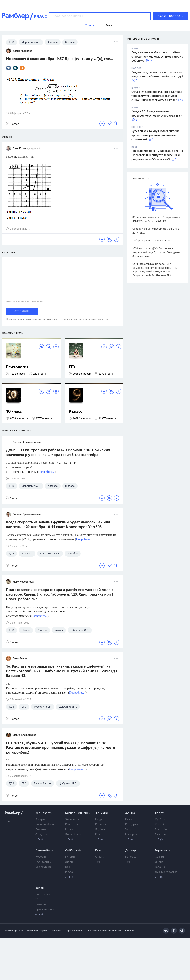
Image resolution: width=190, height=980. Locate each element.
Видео (40, 888)
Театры (130, 830)
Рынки (69, 830)
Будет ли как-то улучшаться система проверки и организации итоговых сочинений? (156, 135)
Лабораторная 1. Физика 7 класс (152, 241)
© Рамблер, (11, 931)
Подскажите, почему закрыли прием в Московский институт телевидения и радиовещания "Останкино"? (157, 155)
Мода (99, 820)
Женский (101, 813)
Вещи (69, 867)
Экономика (72, 820)
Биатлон (160, 835)
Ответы (100, 857)
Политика (41, 830)
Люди (69, 862)
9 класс (75, 412)
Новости (41, 857)
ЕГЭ (72, 367)
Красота (100, 825)
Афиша (130, 813)
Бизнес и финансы (78, 813)
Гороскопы (163, 851)
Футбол (160, 820)
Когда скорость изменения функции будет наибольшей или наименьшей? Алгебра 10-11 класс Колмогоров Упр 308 (58, 525)
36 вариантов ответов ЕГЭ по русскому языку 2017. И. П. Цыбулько (156, 219)
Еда (98, 835)
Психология (17, 367)
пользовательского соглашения (90, 319)
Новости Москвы (46, 825)
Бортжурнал (43, 867)
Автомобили (44, 851)
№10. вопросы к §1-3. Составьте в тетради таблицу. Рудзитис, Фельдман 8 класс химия (156, 252)
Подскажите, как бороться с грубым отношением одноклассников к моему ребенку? (157, 57)
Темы (98, 862)
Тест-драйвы (43, 862)
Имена (159, 862)
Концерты (131, 825)
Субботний (73, 851)
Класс (99, 851)
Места (69, 872)
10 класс (14, 412)
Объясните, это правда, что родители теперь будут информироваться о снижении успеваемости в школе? (156, 96)
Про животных (45, 910)
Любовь (100, 830)
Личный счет (73, 835)
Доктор (130, 851)
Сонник (160, 857)
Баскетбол (162, 830)
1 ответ (12, 124)
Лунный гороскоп (166, 872)
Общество (42, 835)
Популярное (43, 894)
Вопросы (131, 857)
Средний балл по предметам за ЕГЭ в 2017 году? (156, 231)
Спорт (159, 813)
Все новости (44, 813)
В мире (40, 820)
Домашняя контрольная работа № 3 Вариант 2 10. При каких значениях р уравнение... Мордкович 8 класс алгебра (58, 453)
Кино (128, 820)
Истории (71, 857)
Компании (72, 825)
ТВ (37, 899)
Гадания (160, 867)
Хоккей (160, 825)
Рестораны (132, 835)
